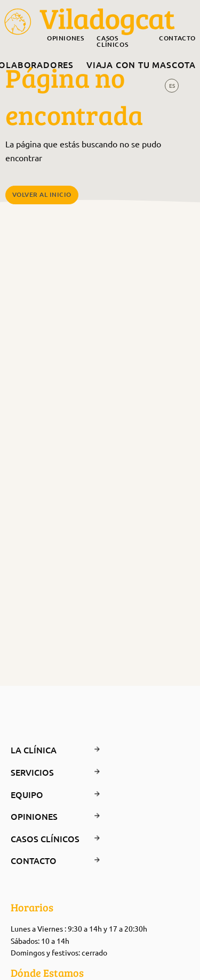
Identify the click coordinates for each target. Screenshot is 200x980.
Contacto (45, 860)
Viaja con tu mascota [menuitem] (141, 64)
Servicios (45, 772)
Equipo (45, 794)
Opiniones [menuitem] (65, 39)
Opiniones (45, 816)
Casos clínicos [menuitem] (112, 42)
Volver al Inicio (42, 194)
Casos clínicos (45, 838)
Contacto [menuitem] (177, 39)
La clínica (45, 750)
